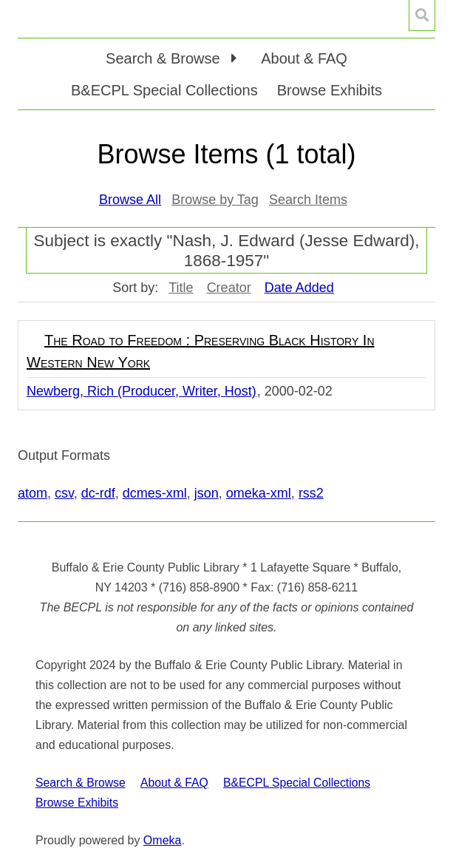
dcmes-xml (155, 493)
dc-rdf (98, 493)
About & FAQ (304, 58)
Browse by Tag (215, 200)
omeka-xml (259, 493)
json (207, 493)
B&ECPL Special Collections (164, 90)
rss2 (311, 493)
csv (64, 493)
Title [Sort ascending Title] (181, 288)
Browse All (130, 200)
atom (33, 493)
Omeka (163, 840)
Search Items (308, 200)
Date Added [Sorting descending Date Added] (299, 288)
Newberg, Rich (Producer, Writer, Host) (142, 391)
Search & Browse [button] (165, 58)
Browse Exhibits (330, 90)
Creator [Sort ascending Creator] (229, 288)
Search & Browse (81, 783)
